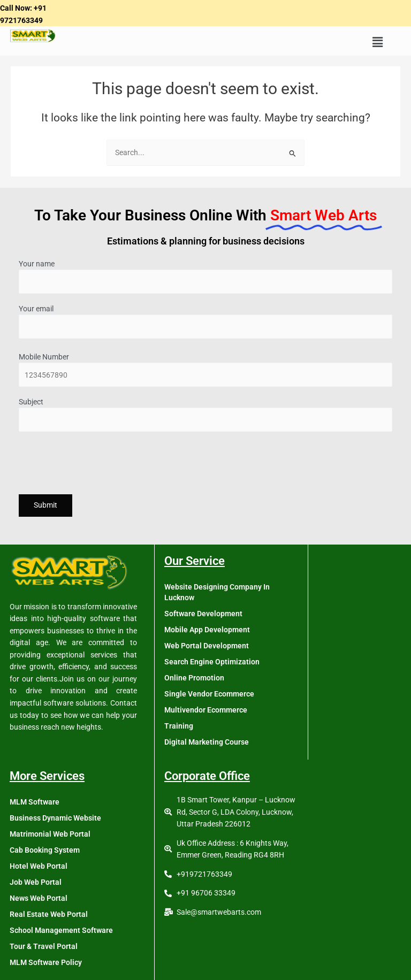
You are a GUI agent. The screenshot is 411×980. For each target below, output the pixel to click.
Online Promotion (194, 678)
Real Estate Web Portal (49, 914)
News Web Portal (39, 898)
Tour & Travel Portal (44, 946)
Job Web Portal (36, 882)
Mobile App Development (207, 630)
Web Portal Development (207, 646)
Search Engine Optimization (212, 662)
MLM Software (35, 802)
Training (179, 726)
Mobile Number (205, 370)
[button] (377, 42)
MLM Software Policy (46, 962)
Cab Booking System (45, 850)
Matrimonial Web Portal (50, 834)
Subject (205, 415)
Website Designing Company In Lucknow (217, 592)
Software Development (203, 614)
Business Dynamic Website (55, 818)
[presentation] (100, 465)
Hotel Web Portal (39, 866)
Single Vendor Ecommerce (209, 694)
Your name (205, 277)
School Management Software (61, 930)
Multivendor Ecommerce (206, 710)
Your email (205, 322)
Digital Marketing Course (207, 742)
